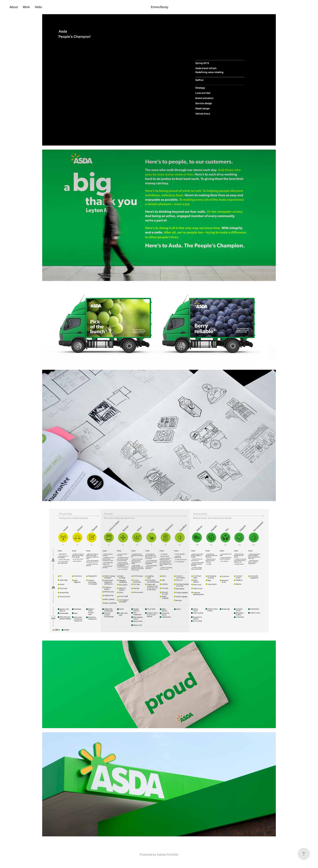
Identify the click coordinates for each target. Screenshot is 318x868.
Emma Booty (160, 7)
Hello (38, 7)
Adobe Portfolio (168, 855)
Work (26, 7)
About (14, 7)
